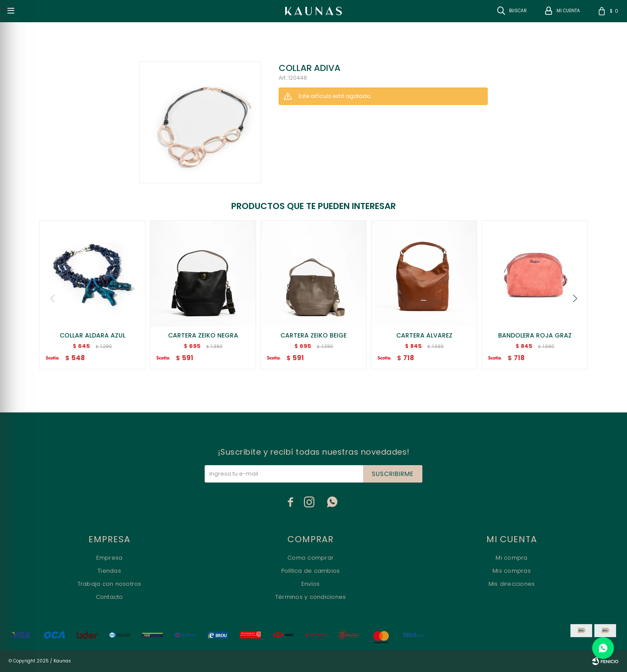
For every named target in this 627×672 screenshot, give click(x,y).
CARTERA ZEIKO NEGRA (203, 335)
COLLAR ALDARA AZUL (93, 335)
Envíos (311, 584)
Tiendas (109, 571)
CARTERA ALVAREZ (424, 335)
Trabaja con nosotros (110, 584)
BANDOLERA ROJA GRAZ (535, 335)
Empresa (110, 558)
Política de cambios (311, 571)
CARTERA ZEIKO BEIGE (313, 335)
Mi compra (511, 558)
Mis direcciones (512, 584)
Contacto (110, 597)
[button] (575, 298)
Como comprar (310, 558)
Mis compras (512, 571)
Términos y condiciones (311, 597)
